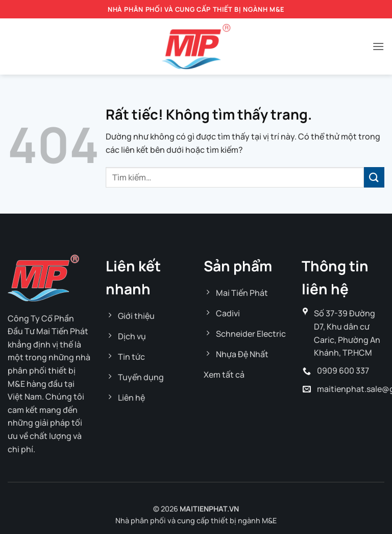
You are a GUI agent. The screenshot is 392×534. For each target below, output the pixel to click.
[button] (378, 46)
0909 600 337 (343, 370)
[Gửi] (374, 177)
